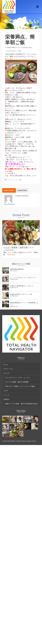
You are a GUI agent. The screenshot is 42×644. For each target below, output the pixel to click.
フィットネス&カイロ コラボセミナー (23, 277)
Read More (11, 255)
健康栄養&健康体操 (17, 269)
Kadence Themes (32, 441)
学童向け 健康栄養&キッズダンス (22, 286)
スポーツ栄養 (18, 180)
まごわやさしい (10, 180)
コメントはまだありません (25, 47)
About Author (9, 190)
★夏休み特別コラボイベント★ (21, 294)
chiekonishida (22, 196)
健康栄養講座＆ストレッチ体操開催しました (24, 304)
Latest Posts (22, 190)
